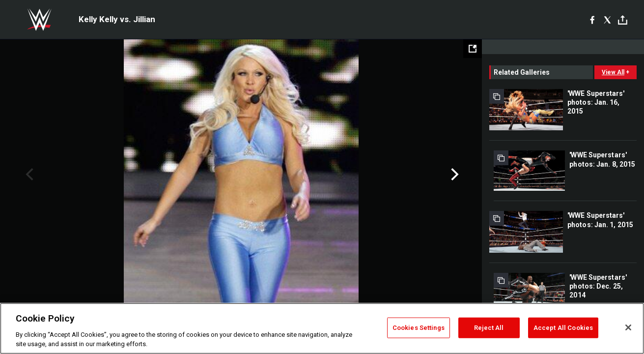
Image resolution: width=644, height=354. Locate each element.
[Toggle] (623, 20)
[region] (322, 328)
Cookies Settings (419, 328)
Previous (28, 175)
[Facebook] (592, 20)
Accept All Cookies (563, 328)
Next (454, 175)
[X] (607, 20)
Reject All (489, 328)
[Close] (628, 327)
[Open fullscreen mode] (473, 49)
